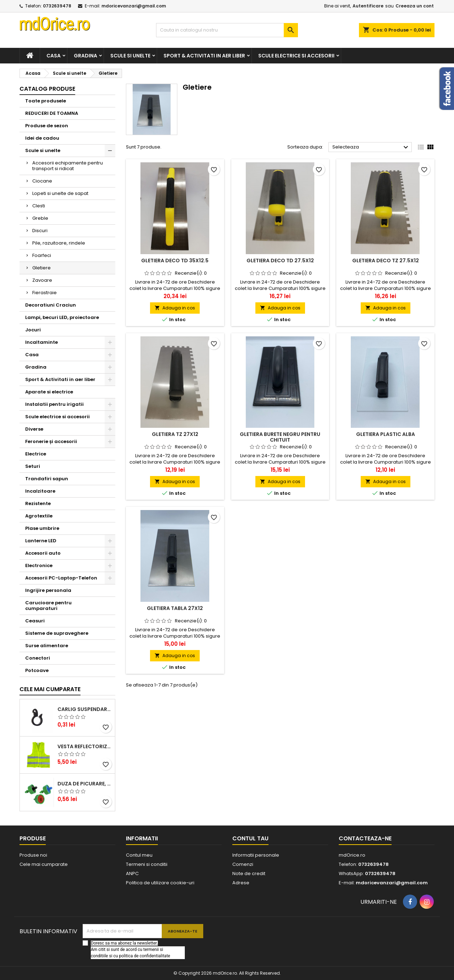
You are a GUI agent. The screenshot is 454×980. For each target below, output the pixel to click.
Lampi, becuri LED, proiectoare (62, 317)
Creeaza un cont (415, 6)
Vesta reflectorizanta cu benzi (85, 746)
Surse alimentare (47, 646)
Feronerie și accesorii (51, 441)
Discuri (40, 231)
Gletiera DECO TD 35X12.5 (175, 261)
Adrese (241, 883)
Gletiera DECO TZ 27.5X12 (386, 261)
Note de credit (249, 873)
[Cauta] (227, 30)
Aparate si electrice (49, 392)
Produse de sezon (47, 126)
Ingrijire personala (48, 590)
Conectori (38, 658)
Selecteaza (371, 147)
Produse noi (33, 855)
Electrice (36, 454)
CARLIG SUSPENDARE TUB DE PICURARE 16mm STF (85, 709)
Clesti (39, 206)
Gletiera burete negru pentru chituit (280, 437)
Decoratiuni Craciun (51, 305)
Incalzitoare (40, 491)
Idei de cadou (42, 138)
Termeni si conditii (147, 864)
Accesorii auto (43, 553)
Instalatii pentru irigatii (54, 404)
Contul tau (250, 838)
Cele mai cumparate (50, 689)
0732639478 (57, 6)
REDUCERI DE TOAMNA (52, 113)
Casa (54, 56)
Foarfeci (42, 255)
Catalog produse (47, 89)
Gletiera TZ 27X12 (175, 434)
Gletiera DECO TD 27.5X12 (280, 261)
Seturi (33, 466)
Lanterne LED (41, 541)
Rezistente (38, 503)
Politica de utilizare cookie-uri (160, 883)
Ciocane (42, 181)
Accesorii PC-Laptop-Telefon (61, 578)
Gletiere (41, 268)
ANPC (132, 873)
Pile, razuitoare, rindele (59, 243)
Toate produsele (46, 101)
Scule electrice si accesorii (296, 56)
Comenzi (243, 864)
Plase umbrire (42, 528)
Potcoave (37, 670)
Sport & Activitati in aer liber (204, 56)
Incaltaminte (41, 342)
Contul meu (139, 855)
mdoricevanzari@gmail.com (134, 6)
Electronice (39, 565)
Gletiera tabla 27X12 (175, 608)
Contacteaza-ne (365, 838)
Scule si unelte (130, 56)
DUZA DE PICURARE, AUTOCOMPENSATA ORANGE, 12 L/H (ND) (85, 784)
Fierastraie (45, 293)
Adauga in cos (175, 308)
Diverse (34, 429)
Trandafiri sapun (47, 479)
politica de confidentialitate (144, 956)
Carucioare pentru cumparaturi (48, 606)
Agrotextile (39, 516)
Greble (40, 218)
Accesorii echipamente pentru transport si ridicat (68, 166)
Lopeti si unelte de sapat (60, 193)
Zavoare (42, 280)
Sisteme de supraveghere (57, 633)
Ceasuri (35, 621)
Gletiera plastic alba (386, 434)
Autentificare (368, 6)
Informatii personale (256, 855)
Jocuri (33, 330)
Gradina (85, 56)
